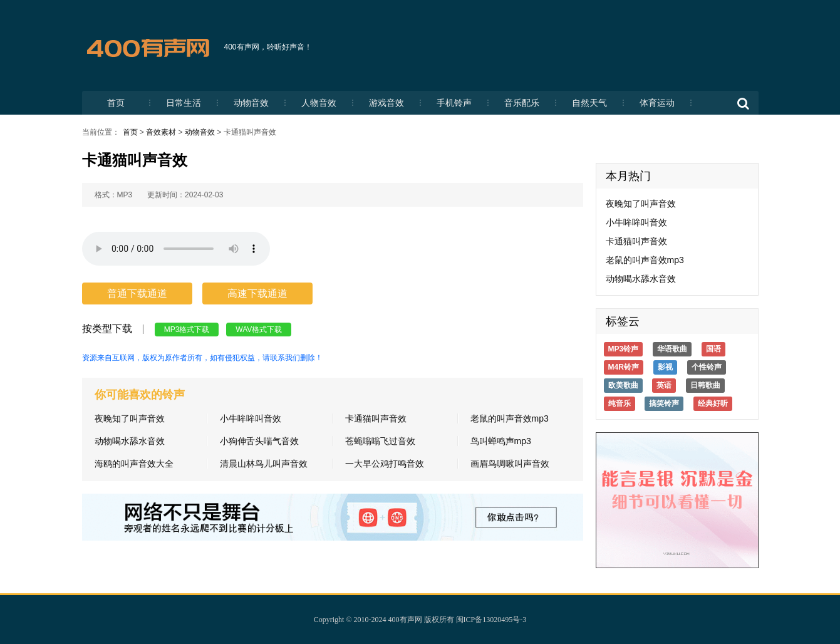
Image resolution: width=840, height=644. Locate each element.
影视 (665, 367)
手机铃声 (454, 103)
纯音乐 (620, 403)
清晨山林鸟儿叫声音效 (264, 464)
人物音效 (319, 103)
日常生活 (184, 103)
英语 (664, 385)
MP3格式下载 (187, 330)
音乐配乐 (522, 103)
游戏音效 (386, 103)
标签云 (623, 321)
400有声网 (405, 620)
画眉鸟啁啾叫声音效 (510, 464)
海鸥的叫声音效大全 (134, 464)
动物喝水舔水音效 (130, 441)
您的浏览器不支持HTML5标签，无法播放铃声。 (176, 249)
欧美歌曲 (623, 385)
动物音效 (251, 103)
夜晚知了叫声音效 (130, 418)
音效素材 (161, 132)
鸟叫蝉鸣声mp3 (501, 441)
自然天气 (589, 103)
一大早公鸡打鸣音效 (385, 464)
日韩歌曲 (705, 385)
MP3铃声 (624, 349)
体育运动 (657, 103)
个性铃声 (707, 367)
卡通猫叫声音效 (376, 418)
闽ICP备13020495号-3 (491, 620)
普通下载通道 (137, 293)
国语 (713, 349)
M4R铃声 (624, 367)
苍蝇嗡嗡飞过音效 (380, 441)
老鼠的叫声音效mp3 (510, 418)
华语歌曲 (672, 349)
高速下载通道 (257, 293)
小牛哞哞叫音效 (251, 418)
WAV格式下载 (259, 330)
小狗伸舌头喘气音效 (259, 441)
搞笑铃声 (664, 403)
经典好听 (713, 403)
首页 (116, 103)
